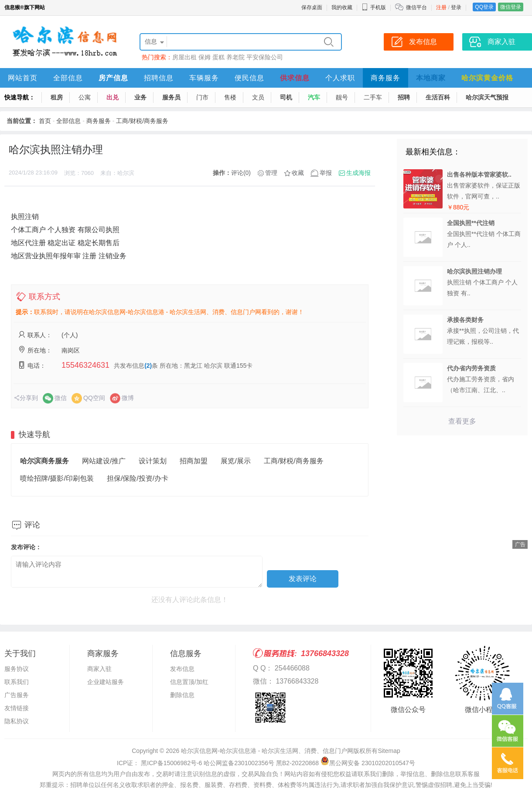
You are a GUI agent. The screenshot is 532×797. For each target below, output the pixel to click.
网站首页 (23, 78)
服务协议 (17, 669)
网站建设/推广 (104, 461)
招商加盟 (194, 461)
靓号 (342, 97)
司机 (286, 97)
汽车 (314, 97)
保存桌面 (312, 7)
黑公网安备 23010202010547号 (368, 763)
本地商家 (431, 78)
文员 (258, 97)
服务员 (171, 97)
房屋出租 (184, 57)
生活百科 (438, 97)
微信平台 (416, 7)
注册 (441, 7)
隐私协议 (17, 721)
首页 (45, 121)
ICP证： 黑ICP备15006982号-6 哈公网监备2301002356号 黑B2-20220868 (218, 763)
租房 (57, 97)
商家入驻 (99, 669)
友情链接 (17, 708)
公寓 (85, 97)
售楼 (230, 97)
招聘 (404, 97)
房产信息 (113, 78)
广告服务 (17, 695)
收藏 (298, 173)
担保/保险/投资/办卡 (138, 478)
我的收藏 (342, 7)
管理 (271, 173)
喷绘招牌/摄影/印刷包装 (57, 478)
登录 (456, 7)
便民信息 (249, 78)
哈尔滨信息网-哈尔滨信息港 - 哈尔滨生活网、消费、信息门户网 (267, 751)
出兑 (113, 97)
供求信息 (295, 78)
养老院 (235, 57)
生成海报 (358, 173)
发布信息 (182, 669)
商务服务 (385, 78)
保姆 (205, 57)
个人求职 (340, 78)
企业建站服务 (106, 682)
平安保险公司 (265, 57)
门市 (202, 97)
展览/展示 (235, 461)
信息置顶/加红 (189, 682)
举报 (326, 173)
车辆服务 (204, 78)
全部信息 (68, 78)
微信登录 (511, 7)
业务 (140, 97)
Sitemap (389, 751)
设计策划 (153, 461)
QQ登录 (484, 7)
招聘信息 (159, 78)
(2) (148, 366)
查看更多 (462, 421)
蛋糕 (218, 57)
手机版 (374, 7)
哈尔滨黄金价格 (487, 78)
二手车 (373, 97)
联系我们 (17, 682)
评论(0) (241, 173)
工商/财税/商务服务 (142, 121)
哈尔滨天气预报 (487, 97)
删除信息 (182, 695)
